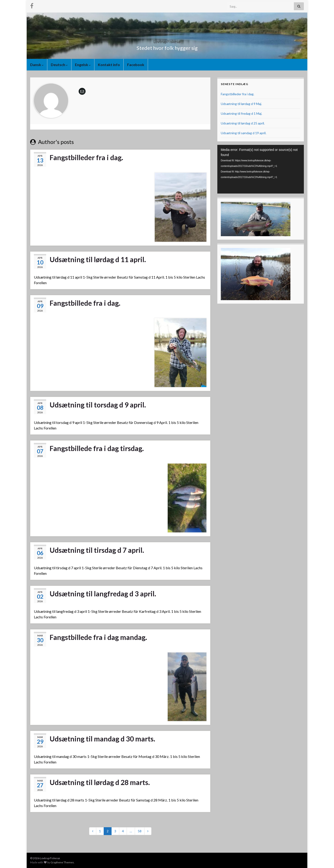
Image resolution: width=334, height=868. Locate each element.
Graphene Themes (62, 862)
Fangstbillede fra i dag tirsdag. (97, 448)
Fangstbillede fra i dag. (85, 303)
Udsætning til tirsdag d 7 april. (97, 550)
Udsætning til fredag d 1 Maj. (241, 113)
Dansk (37, 65)
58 (140, 831)
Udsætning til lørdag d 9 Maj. (241, 104)
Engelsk (83, 65)
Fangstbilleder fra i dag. (86, 157)
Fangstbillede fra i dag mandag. (98, 637)
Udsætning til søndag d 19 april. (244, 133)
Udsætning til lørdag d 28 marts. (100, 782)
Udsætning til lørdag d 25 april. (243, 123)
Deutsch (59, 65)
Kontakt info (109, 65)
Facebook (136, 65)
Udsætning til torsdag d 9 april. (98, 405)
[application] (261, 169)
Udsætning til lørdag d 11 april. (98, 259)
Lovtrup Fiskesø (167, 40)
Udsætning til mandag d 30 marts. (102, 739)
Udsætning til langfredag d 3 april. (103, 594)
